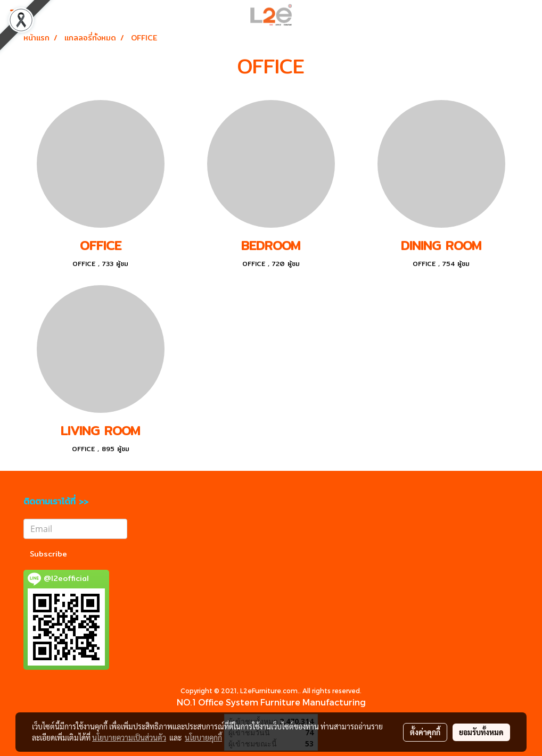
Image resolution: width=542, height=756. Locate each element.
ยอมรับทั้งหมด (481, 732)
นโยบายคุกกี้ (203, 737)
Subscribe (48, 554)
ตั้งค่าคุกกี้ (425, 732)
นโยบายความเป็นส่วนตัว (129, 737)
